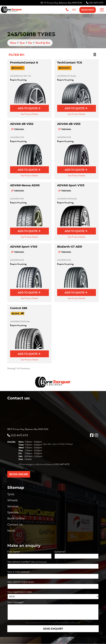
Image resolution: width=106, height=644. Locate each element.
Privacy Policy (61, 623)
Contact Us (15, 525)
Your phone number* (27, 562)
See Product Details (29, 114)
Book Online (16, 518)
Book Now (88, 10)
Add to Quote (29, 108)
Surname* (60, 552)
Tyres (11, 494)
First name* (14, 552)
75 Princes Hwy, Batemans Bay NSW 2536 (61, 3)
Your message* (16, 602)
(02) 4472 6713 (95, 3)
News (11, 531)
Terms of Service (72, 623)
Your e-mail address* (19, 572)
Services (13, 506)
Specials (13, 512)
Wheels (12, 500)
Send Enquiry (53, 629)
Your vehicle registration (21, 582)
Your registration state (20, 592)
